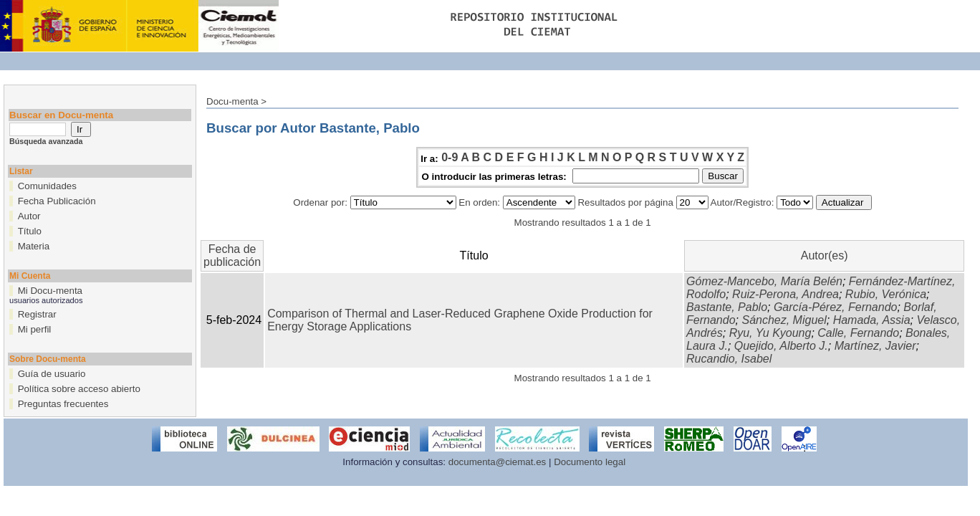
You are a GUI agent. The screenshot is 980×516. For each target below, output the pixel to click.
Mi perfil (35, 329)
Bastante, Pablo (727, 307)
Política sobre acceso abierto (79, 389)
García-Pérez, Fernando (836, 307)
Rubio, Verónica (886, 294)
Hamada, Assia (872, 320)
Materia (34, 246)
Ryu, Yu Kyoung (770, 333)
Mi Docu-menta (50, 291)
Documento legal (590, 462)
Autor (29, 216)
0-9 (450, 157)
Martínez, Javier (875, 346)
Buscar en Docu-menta (61, 115)
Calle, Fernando (858, 333)
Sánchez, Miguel (784, 320)
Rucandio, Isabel (729, 359)
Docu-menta (232, 101)
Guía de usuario (52, 374)
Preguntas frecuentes (63, 404)
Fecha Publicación (57, 201)
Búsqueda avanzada (46, 141)
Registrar (37, 314)
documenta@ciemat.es (498, 462)
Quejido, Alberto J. (781, 346)
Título (30, 231)
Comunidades (47, 186)
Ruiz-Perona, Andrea (786, 294)
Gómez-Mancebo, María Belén (764, 281)
